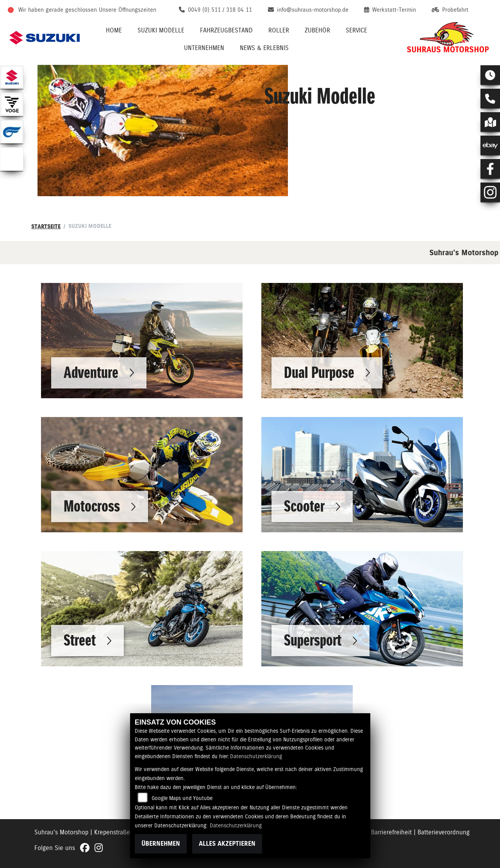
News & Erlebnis (264, 48)
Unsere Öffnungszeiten (128, 10)
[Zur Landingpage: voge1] (12, 104)
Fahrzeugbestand (226, 30)
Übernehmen (161, 844)
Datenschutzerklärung (256, 756)
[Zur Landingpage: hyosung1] (12, 132)
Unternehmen (204, 48)
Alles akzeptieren (227, 844)
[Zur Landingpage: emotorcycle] (12, 159)
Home (114, 30)
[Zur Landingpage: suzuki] (12, 77)
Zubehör (317, 30)
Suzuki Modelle (161, 30)
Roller (279, 30)
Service (356, 30)
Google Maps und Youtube (182, 798)
